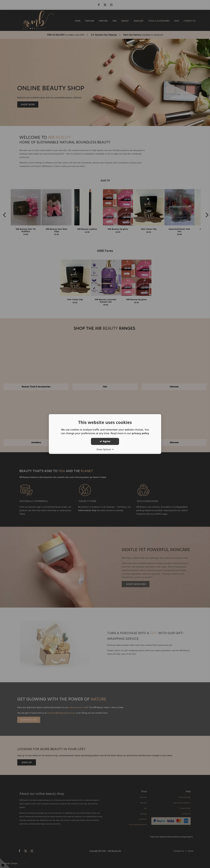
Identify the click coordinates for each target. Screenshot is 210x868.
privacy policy (140, 433)
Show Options (105, 449)
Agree (105, 441)
